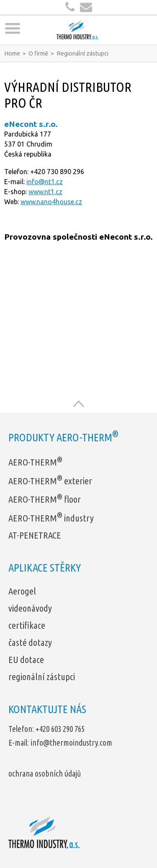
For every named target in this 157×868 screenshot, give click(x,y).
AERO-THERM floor (45, 499)
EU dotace (26, 659)
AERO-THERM (35, 462)
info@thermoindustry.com (71, 743)
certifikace (27, 625)
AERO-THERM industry (51, 518)
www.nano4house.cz (51, 202)
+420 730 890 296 (57, 172)
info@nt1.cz (45, 182)
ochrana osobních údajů (45, 774)
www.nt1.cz (45, 192)
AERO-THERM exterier (50, 481)
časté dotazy (30, 642)
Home (12, 53)
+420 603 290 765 (60, 729)
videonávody (30, 608)
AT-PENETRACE (35, 535)
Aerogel (22, 591)
